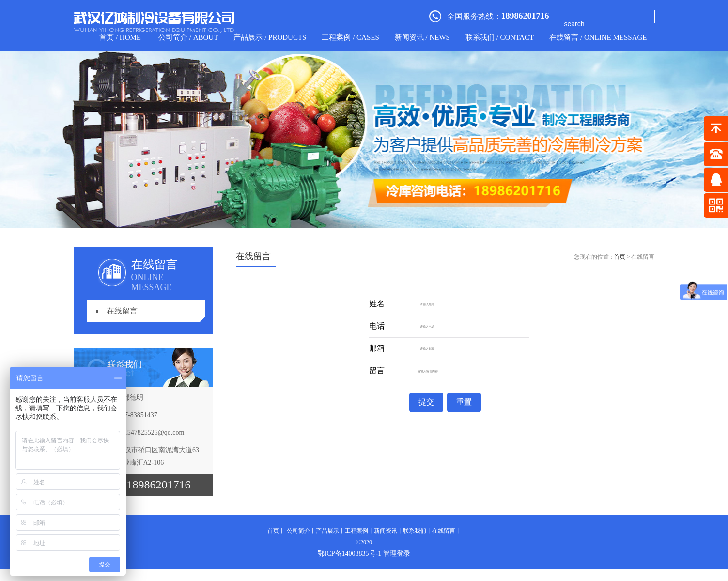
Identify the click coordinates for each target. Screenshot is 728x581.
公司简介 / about (188, 37)
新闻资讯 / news (422, 37)
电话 (377, 326)
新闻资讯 (386, 531)
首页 (620, 257)
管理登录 (397, 554)
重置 (464, 402)
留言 (377, 371)
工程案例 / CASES (350, 37)
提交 (426, 402)
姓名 (377, 304)
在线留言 (122, 311)
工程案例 (356, 531)
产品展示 (327, 531)
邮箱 (377, 349)
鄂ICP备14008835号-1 (349, 554)
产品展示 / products (270, 37)
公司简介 (298, 531)
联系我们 (415, 531)
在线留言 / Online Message (598, 37)
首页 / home (120, 37)
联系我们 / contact (500, 37)
